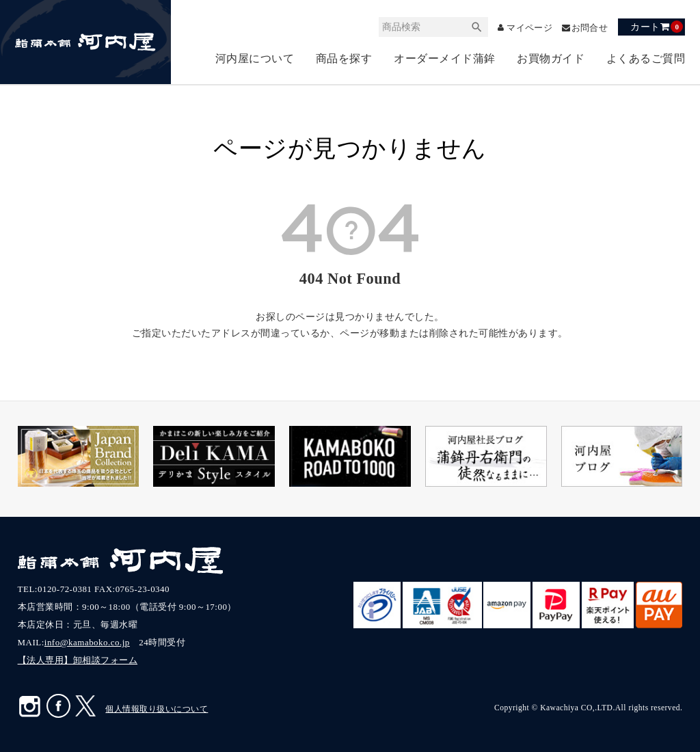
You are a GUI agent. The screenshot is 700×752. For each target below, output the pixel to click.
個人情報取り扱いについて (157, 709)
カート (657, 27)
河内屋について (255, 58)
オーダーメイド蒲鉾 (445, 58)
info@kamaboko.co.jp (87, 642)
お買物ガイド (551, 58)
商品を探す (344, 58)
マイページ (524, 28)
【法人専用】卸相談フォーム (78, 660)
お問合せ (588, 28)
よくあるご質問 (646, 58)
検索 (468, 27)
